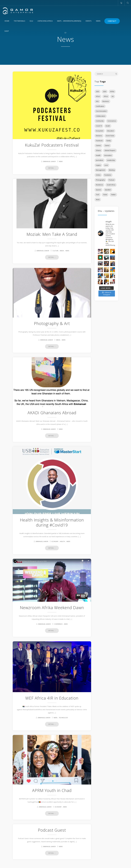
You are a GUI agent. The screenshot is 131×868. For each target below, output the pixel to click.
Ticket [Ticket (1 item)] (105, 195)
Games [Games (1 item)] (98, 145)
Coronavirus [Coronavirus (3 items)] (112, 121)
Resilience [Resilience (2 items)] (99, 185)
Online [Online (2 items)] (98, 175)
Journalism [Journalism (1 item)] (100, 160)
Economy (55, 541)
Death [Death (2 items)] (108, 126)
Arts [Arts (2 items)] (97, 101)
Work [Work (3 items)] (98, 200)
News (98, 21)
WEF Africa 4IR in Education (52, 698)
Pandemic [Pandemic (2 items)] (108, 175)
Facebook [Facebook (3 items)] (99, 141)
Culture (55, 251)
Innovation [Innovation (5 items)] (108, 155)
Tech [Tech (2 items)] (98, 195)
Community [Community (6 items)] (100, 121)
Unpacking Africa (45, 21)
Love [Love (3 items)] (106, 165)
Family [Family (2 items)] (109, 141)
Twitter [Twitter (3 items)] (113, 195)
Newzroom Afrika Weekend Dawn (52, 608)
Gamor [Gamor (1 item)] (107, 145)
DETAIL (52, 168)
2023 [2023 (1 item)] (98, 91)
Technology (63, 718)
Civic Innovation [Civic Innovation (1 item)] (101, 111)
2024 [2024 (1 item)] (105, 91)
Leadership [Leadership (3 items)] (111, 160)
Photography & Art (52, 323)
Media (62, 251)
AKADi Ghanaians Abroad (52, 413)
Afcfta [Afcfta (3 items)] (112, 91)
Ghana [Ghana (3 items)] (98, 150)
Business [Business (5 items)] (106, 101)
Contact (112, 21)
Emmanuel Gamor (49, 161)
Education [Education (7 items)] (111, 131)
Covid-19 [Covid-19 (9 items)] (99, 126)
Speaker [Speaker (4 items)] (108, 190)
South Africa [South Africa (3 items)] (111, 185)
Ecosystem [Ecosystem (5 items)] (100, 131)
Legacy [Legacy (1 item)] (98, 165)
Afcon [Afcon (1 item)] (98, 96)
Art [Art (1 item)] (113, 96)
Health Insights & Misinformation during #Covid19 (52, 522)
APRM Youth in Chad (52, 788)
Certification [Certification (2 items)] (100, 106)
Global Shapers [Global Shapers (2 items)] (110, 150)
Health (62, 541)
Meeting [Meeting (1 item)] (112, 170)
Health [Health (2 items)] (98, 155)
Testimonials (19, 21)
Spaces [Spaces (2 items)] (98, 190)
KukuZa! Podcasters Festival (52, 145)
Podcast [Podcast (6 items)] (112, 180)
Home (7, 21)
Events (89, 21)
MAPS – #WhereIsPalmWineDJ (69, 21)
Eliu (31, 21)
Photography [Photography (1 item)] (100, 180)
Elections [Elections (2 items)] (99, 136)
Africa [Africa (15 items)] (106, 96)
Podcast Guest (52, 827)
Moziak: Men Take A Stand (52, 234)
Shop (7, 31)
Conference (58, 624)
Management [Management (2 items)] (100, 170)
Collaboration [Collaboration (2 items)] (101, 116)
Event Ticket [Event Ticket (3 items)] (110, 136)
